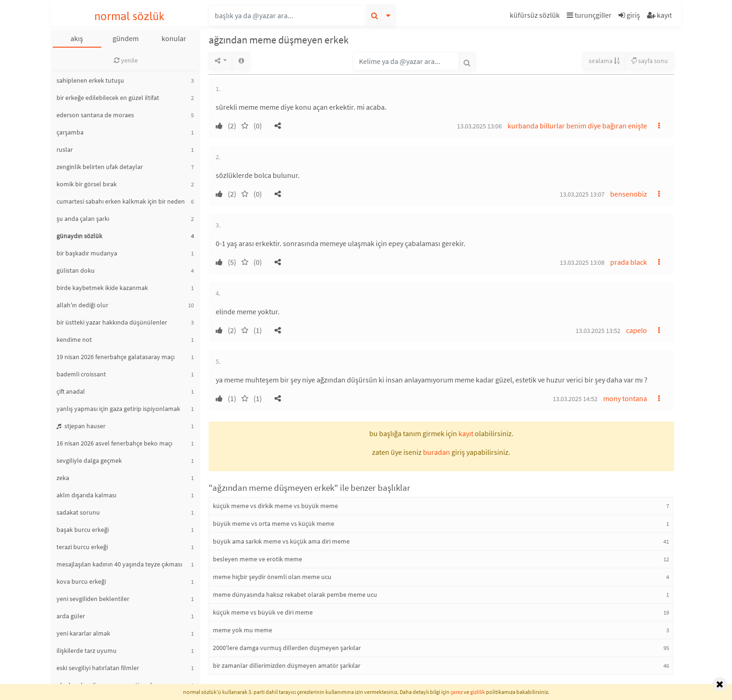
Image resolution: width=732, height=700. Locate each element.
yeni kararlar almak (83, 633)
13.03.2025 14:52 (575, 399)
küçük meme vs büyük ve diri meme (263, 612)
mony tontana (625, 398)
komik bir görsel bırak (87, 184)
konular (174, 38)
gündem (126, 38)
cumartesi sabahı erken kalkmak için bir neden (121, 201)
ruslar (65, 149)
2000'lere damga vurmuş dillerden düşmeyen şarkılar (287, 648)
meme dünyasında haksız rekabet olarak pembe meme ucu (295, 594)
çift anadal (71, 391)
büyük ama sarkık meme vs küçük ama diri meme (281, 541)
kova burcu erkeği (81, 581)
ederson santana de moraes (95, 115)
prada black (629, 262)
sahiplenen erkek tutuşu (90, 80)
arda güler (71, 616)
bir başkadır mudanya (87, 253)
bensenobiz (629, 194)
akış (77, 38)
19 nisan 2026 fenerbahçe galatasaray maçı (116, 357)
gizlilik (478, 692)
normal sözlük (130, 16)
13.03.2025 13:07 (582, 194)
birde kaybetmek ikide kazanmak (102, 288)
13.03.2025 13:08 (582, 262)
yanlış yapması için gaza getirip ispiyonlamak (118, 409)
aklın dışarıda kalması (86, 495)
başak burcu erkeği (83, 530)
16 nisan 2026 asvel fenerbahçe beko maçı (114, 443)
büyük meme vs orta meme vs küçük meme (274, 523)
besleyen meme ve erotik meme (257, 559)
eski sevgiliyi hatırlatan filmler (98, 668)
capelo (637, 330)
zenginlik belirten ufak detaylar (100, 167)
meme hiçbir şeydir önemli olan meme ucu (272, 577)
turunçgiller (589, 15)
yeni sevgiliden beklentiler (93, 599)
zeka (63, 478)
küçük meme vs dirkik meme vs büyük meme (275, 506)
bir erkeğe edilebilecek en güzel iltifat (108, 98)
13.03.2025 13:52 (598, 331)
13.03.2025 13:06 (479, 126)
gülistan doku (76, 270)
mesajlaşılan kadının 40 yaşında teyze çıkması (119, 564)
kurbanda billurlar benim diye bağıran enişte (577, 126)
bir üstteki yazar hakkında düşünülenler (112, 322)
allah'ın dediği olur (82, 305)
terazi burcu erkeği (82, 547)
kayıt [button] (466, 433)
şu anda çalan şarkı (83, 219)
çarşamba (70, 132)
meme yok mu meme (243, 630)
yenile (126, 60)
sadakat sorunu (78, 512)
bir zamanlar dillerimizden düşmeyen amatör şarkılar (287, 665)
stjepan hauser (81, 426)
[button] (536, 17)
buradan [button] (436, 452)
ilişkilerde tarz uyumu (87, 651)
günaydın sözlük (79, 236)
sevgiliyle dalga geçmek (89, 460)
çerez (457, 692)
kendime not (74, 339)
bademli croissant (81, 374)
